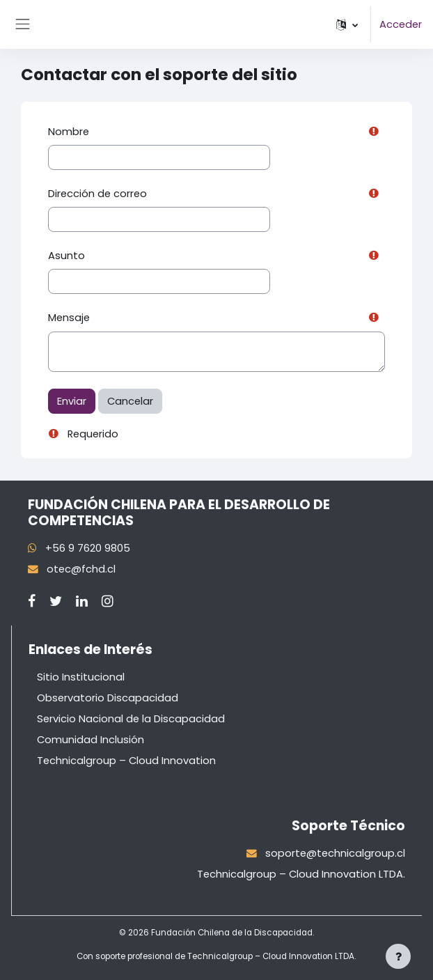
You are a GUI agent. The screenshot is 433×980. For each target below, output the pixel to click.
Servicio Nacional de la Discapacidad (131, 719)
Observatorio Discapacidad (108, 698)
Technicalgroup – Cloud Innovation (126, 761)
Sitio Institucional (81, 677)
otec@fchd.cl (81, 569)
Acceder (401, 24)
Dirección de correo (97, 194)
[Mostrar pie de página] (398, 956)
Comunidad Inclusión (90, 740)
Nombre (69, 132)
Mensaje (69, 318)
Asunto (66, 256)
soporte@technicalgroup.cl (335, 853)
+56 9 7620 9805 (88, 548)
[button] (347, 24)
